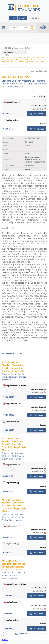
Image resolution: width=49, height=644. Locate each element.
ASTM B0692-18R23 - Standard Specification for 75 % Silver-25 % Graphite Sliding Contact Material (14, 510)
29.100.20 (28, 57)
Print (8, 634)
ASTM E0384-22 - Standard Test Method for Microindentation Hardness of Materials (14, 371)
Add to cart (39, 114)
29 (12, 57)
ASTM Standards (5, 56)
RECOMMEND (25, 634)
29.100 (19, 57)
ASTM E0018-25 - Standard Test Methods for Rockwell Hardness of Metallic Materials (14, 570)
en (39, 18)
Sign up (22, 18)
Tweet (5, 640)
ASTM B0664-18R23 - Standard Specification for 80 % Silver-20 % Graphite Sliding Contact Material (14, 449)
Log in (13, 18)
